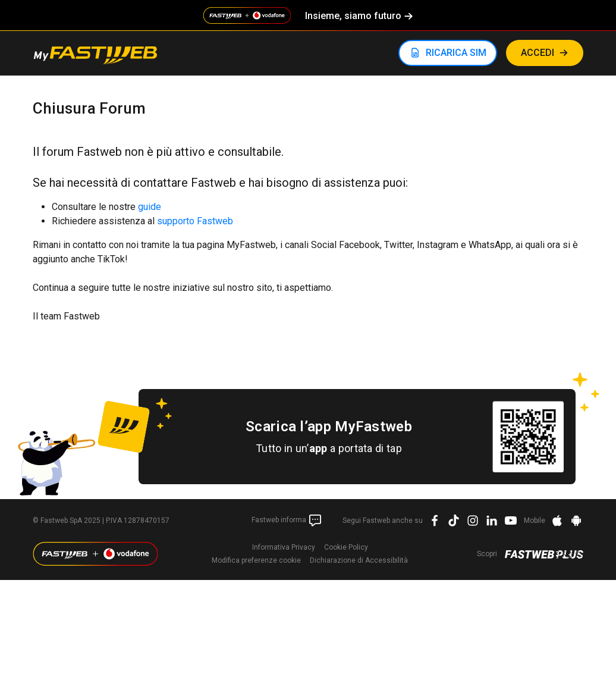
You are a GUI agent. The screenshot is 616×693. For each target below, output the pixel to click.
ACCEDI (538, 53)
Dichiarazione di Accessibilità (359, 560)
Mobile (535, 520)
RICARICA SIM (456, 53)
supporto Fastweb (195, 221)
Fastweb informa (287, 520)
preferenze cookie (256, 560)
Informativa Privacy (284, 547)
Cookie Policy (346, 547)
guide (150, 207)
